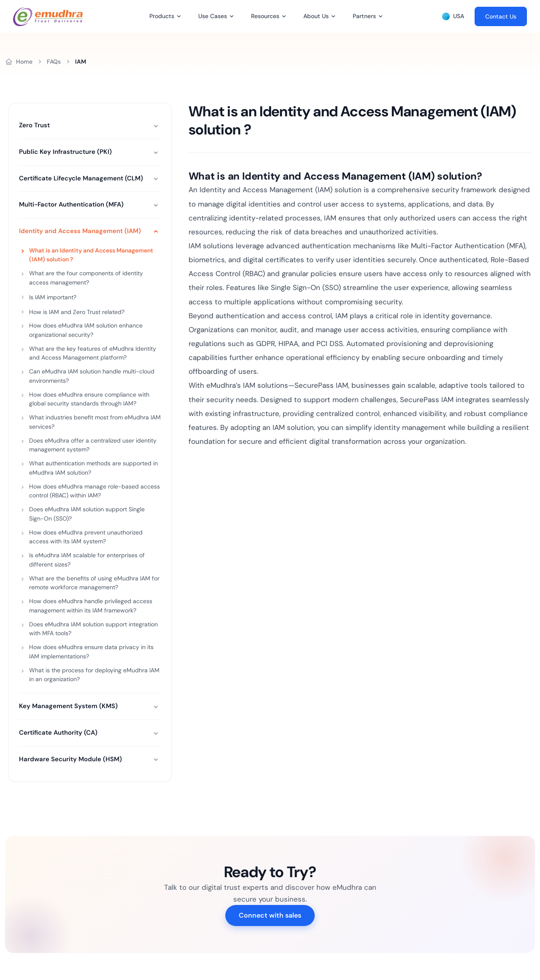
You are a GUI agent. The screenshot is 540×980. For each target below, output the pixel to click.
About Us (316, 16)
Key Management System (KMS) (68, 706)
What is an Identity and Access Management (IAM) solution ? (91, 255)
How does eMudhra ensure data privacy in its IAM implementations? (91, 652)
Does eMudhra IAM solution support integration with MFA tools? (93, 629)
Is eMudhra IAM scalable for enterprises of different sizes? (87, 560)
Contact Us (501, 16)
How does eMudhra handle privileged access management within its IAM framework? (91, 606)
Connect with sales (270, 915)
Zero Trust (34, 125)
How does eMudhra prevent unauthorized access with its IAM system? (86, 537)
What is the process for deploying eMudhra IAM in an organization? (94, 675)
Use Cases (213, 16)
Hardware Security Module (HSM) (70, 759)
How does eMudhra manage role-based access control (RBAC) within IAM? (94, 491)
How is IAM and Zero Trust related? (77, 312)
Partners (364, 16)
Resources (265, 16)
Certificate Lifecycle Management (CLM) (81, 178)
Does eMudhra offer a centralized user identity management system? (93, 445)
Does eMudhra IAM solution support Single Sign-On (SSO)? (87, 514)
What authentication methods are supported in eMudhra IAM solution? (93, 468)
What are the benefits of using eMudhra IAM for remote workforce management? (94, 583)
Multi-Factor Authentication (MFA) (71, 204)
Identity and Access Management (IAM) (80, 231)
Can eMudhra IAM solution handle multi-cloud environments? (92, 376)
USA (453, 16)
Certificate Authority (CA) (58, 733)
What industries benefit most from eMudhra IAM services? (95, 422)
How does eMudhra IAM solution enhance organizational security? (86, 330)
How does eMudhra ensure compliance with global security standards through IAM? (89, 399)
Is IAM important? (53, 297)
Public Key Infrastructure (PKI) (65, 152)
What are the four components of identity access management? (86, 278)
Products (162, 16)
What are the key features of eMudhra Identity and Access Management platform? (93, 353)
